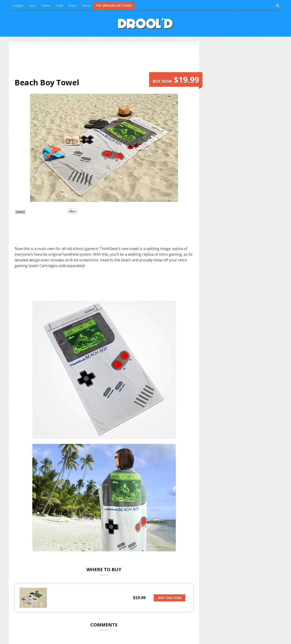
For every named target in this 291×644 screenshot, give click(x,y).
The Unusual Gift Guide (114, 6)
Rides (73, 6)
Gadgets (18, 6)
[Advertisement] (104, 60)
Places (86, 6)
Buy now (176, 80)
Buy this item (170, 598)
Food (59, 6)
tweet (20, 211)
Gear (33, 6)
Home (46, 6)
